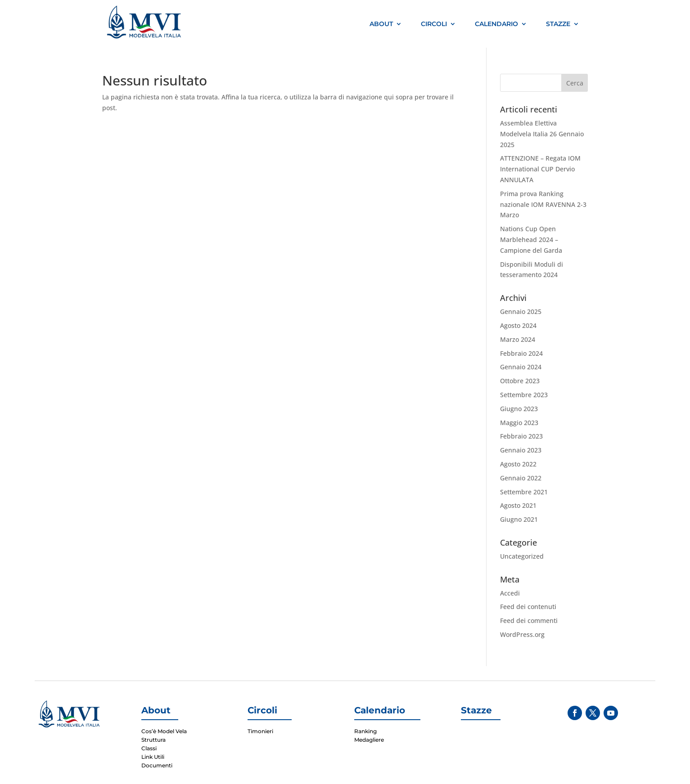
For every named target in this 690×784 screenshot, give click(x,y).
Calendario (496, 24)
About (381, 24)
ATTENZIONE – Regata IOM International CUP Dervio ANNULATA (540, 169)
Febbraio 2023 (521, 436)
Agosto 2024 (518, 325)
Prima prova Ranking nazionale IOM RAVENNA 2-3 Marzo (543, 204)
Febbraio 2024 (521, 353)
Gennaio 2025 (521, 311)
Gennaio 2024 (521, 367)
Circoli (434, 24)
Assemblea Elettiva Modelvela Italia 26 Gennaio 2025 (542, 134)
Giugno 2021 (519, 519)
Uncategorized (522, 556)
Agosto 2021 (518, 505)
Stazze (558, 24)
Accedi (510, 593)
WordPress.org (522, 634)
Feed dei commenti (529, 620)
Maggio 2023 (519, 423)
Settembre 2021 (524, 492)
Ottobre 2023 (520, 381)
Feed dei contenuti (528, 607)
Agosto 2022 (518, 464)
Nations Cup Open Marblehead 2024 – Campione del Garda (531, 240)
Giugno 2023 (519, 409)
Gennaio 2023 (521, 450)
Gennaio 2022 (521, 478)
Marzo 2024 (518, 339)
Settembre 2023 (524, 395)
